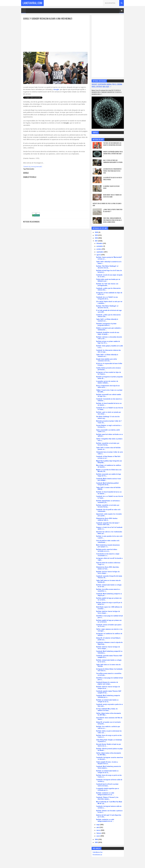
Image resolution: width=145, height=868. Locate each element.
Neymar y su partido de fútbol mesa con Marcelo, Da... (109, 470)
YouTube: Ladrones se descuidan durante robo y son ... (109, 338)
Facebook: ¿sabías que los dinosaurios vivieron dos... (108, 289)
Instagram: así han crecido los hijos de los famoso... (108, 373)
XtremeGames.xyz (97, 854)
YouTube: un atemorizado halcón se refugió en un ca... (107, 701)
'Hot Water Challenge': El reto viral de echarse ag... (108, 417)
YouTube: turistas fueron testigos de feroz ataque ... (108, 572)
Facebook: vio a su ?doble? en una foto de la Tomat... (110, 408)
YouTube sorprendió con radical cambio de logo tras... (109, 395)
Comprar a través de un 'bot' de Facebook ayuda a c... (109, 528)
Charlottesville (30, 177)
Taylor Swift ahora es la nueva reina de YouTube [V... (108, 581)
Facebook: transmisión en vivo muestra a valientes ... (109, 400)
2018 (97, 238)
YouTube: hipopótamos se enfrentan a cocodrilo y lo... (108, 501)
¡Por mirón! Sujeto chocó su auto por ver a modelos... (109, 302)
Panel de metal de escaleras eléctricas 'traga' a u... (108, 563)
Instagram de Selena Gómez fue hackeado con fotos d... (109, 670)
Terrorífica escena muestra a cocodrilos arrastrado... (109, 674)
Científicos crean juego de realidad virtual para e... (109, 616)
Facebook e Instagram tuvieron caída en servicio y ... (109, 807)
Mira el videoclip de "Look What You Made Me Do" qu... (109, 802)
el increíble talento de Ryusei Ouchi (111, 187)
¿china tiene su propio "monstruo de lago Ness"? (113, 210)
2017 (96, 241)
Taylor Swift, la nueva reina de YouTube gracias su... (108, 448)
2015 (97, 842)
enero (98, 836)
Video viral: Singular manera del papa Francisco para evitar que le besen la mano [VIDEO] (112, 220)
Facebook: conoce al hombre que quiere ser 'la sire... (109, 625)
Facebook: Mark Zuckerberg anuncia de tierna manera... (108, 767)
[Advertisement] (55, 34)
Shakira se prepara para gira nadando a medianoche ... (109, 329)
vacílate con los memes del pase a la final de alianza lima (107, 204)
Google (56, 89)
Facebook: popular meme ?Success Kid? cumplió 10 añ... (109, 692)
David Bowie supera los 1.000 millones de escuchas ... (109, 608)
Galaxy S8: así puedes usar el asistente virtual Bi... (108, 723)
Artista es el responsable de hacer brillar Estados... (109, 364)
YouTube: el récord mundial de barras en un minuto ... (109, 404)
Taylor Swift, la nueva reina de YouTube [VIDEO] (108, 488)
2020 (97, 232)
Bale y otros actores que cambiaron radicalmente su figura (113, 161)
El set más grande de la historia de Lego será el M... (109, 311)
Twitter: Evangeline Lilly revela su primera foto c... (109, 439)
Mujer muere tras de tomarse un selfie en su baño (112, 196)
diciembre (100, 243)
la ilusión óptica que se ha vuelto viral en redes (113, 179)
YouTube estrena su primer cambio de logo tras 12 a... (108, 342)
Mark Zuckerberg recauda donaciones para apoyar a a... (108, 546)
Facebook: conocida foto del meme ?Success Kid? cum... (108, 524)
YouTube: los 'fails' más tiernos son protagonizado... (107, 284)
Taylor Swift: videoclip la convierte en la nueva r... (109, 262)
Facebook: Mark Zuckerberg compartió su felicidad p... (109, 652)
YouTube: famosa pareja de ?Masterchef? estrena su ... (109, 258)
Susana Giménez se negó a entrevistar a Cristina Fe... (109, 426)
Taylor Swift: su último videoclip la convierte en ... (107, 320)
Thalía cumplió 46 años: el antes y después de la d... (107, 763)
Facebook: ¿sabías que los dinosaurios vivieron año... (108, 315)
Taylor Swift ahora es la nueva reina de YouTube (108, 665)
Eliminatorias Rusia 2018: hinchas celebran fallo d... (107, 519)
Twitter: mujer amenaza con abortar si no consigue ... (109, 630)
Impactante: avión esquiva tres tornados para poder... (109, 515)
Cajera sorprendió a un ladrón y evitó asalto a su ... (108, 431)
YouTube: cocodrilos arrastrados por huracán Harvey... (108, 444)
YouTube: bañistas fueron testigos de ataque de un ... (108, 687)
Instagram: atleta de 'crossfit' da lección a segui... (109, 559)
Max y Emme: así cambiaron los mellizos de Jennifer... (109, 466)
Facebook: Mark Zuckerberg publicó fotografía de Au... (107, 484)
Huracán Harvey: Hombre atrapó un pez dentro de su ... (109, 745)
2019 (97, 235)
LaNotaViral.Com (32, 3)
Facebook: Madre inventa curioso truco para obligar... (109, 479)
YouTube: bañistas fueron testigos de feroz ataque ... (108, 612)
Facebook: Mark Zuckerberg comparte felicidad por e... (108, 696)
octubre (99, 249)
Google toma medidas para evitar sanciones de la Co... (107, 360)
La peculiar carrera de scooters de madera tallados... (107, 382)
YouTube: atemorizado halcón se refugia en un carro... (109, 661)
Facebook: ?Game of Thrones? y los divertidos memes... (107, 798)
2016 (97, 839)
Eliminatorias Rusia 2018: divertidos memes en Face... (108, 568)
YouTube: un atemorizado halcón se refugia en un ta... (107, 772)
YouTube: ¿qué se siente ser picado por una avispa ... (109, 413)
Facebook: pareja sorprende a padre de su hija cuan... (109, 705)
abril (98, 827)
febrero (99, 833)
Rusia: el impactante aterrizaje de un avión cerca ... (108, 386)
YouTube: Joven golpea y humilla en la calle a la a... (110, 346)
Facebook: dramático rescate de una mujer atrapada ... (108, 333)
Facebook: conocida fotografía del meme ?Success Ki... (109, 577)
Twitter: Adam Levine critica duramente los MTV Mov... (109, 754)
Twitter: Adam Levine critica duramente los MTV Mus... (109, 714)
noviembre (100, 246)
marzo (99, 830)
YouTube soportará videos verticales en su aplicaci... (109, 435)
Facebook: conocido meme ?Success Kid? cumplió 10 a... (109, 656)
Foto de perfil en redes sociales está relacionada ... (108, 541)
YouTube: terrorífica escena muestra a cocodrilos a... (108, 590)
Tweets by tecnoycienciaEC (33, 166)
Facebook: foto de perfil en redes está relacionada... (108, 510)
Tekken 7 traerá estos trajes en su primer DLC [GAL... (109, 391)
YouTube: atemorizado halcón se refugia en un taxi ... (109, 586)
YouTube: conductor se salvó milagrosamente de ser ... (105, 794)
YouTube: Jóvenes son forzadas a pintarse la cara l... (109, 811)
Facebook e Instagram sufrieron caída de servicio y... (109, 780)
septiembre (100, 252)
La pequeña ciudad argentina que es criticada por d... (108, 789)
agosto (99, 255)
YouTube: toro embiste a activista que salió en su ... (108, 727)
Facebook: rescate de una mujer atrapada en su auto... (109, 276)
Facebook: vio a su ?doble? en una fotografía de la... (107, 298)
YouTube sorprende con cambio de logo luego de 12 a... (109, 475)
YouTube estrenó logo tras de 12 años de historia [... (109, 271)
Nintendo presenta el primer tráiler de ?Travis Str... (109, 422)
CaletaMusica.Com (98, 852)
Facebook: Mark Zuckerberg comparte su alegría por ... (109, 594)
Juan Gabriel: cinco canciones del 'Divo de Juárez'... (109, 718)
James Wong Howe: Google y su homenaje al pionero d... (109, 740)
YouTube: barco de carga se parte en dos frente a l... (109, 736)
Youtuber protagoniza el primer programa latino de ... (109, 377)
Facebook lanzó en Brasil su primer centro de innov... (107, 785)
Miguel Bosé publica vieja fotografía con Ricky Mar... (109, 462)
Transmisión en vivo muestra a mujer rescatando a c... (108, 555)
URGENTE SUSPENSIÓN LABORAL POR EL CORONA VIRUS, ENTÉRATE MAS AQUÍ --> (107, 85)
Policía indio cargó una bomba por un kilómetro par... (108, 280)
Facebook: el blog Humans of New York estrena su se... (108, 457)
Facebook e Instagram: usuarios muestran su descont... (110, 758)
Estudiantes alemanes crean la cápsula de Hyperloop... (109, 643)
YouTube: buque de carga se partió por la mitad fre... (109, 603)
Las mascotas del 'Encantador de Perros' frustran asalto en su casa (112, 171)
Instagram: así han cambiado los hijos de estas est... (109, 293)
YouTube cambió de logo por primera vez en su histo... (109, 599)
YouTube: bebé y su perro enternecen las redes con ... (109, 732)
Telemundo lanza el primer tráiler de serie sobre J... (109, 453)
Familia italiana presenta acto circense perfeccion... (108, 369)
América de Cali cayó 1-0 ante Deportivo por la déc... (109, 816)
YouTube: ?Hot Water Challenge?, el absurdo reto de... (107, 267)
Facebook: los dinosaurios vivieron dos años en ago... (108, 351)
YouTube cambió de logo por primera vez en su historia (109, 621)
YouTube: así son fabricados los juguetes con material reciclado (112, 144)
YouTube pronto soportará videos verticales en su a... (107, 550)
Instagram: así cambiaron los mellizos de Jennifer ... (109, 634)
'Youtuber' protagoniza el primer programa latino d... (106, 324)
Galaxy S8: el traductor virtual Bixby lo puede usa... (108, 639)
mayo (98, 824)
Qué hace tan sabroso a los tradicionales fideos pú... (109, 532)
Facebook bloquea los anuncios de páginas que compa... (107, 683)
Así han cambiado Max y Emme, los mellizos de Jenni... (107, 709)
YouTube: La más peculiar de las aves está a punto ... (109, 537)
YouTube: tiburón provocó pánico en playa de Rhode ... (109, 749)
